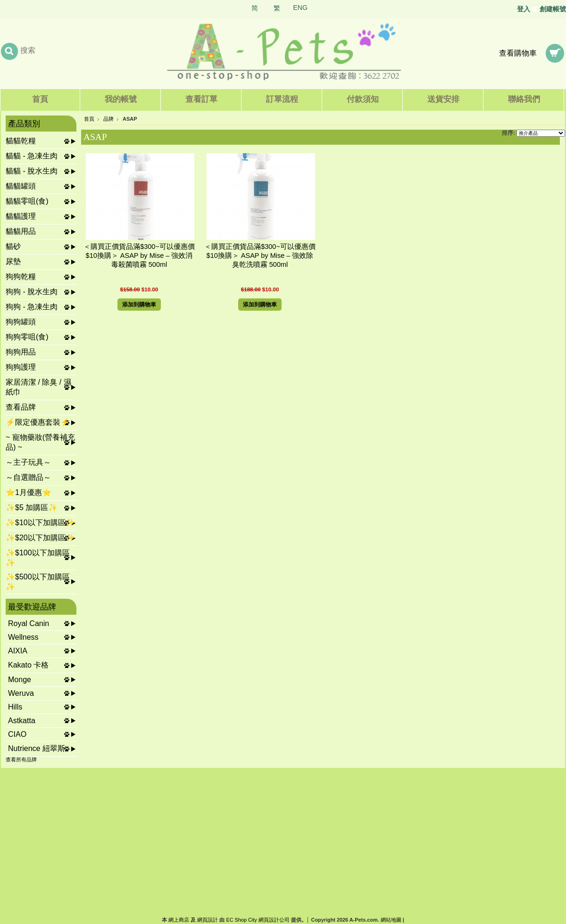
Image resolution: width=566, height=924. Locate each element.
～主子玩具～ (28, 462)
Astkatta (22, 721)
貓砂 (13, 246)
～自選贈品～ (28, 477)
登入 (524, 9)
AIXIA (18, 651)
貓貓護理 (21, 216)
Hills (15, 707)
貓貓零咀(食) (27, 201)
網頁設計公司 (274, 920)
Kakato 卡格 (28, 665)
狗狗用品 (21, 352)
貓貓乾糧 (21, 141)
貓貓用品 (21, 231)
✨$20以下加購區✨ (40, 538)
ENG (300, 8)
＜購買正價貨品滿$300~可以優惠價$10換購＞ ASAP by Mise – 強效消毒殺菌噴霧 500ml (139, 256)
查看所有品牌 (21, 759)
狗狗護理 (21, 367)
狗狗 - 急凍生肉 (32, 307)
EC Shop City (241, 920)
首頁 (89, 119)
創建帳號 (553, 9)
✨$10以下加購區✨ (40, 523)
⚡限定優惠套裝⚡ (38, 422)
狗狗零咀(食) (27, 337)
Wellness (23, 637)
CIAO (17, 734)
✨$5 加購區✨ (32, 507)
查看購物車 (518, 53)
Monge (20, 680)
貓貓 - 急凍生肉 (32, 156)
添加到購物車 (139, 305)
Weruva (21, 693)
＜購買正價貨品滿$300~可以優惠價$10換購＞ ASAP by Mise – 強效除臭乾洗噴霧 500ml (260, 256)
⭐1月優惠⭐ (29, 492)
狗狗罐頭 (21, 322)
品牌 (108, 119)
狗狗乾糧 (21, 276)
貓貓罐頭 (21, 186)
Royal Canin (29, 623)
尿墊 (13, 261)
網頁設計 (208, 920)
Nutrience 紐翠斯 (37, 748)
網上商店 (179, 920)
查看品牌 (21, 407)
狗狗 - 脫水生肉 (32, 292)
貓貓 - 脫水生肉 (32, 171)
